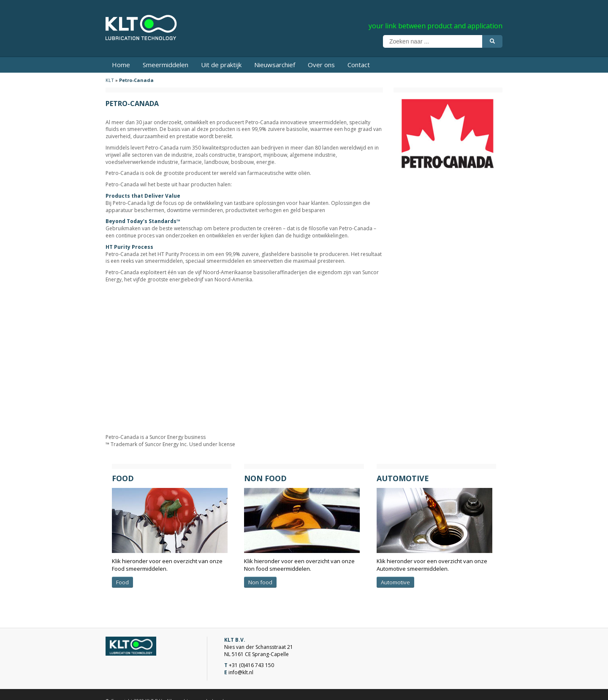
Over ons (321, 65)
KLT (110, 80)
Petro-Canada (136, 80)
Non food (260, 582)
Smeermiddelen (166, 65)
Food (122, 582)
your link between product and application (436, 26)
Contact (359, 65)
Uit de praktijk (221, 65)
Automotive (395, 582)
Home (121, 65)
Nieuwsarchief (275, 65)
